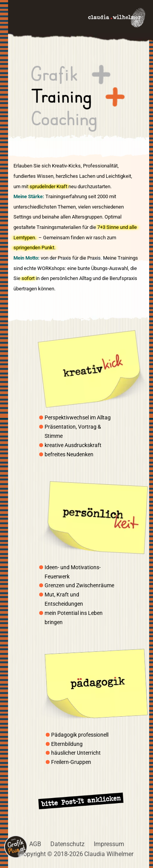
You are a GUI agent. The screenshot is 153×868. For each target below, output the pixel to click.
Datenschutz (67, 844)
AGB (35, 844)
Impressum (109, 844)
